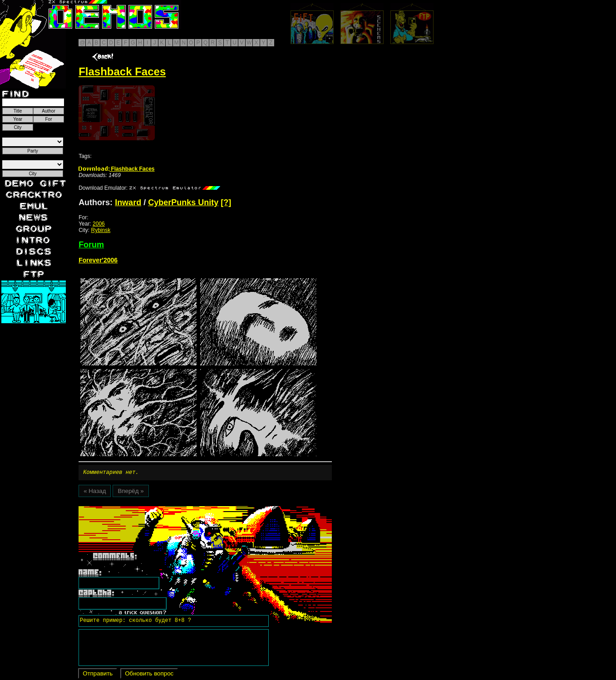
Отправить (98, 675)
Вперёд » (131, 492)
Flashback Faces (116, 169)
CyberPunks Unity (183, 202)
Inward (128, 202)
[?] (226, 202)
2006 (99, 224)
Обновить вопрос (149, 675)
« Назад (95, 492)
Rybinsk (101, 230)
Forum (91, 245)
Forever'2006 (98, 260)
